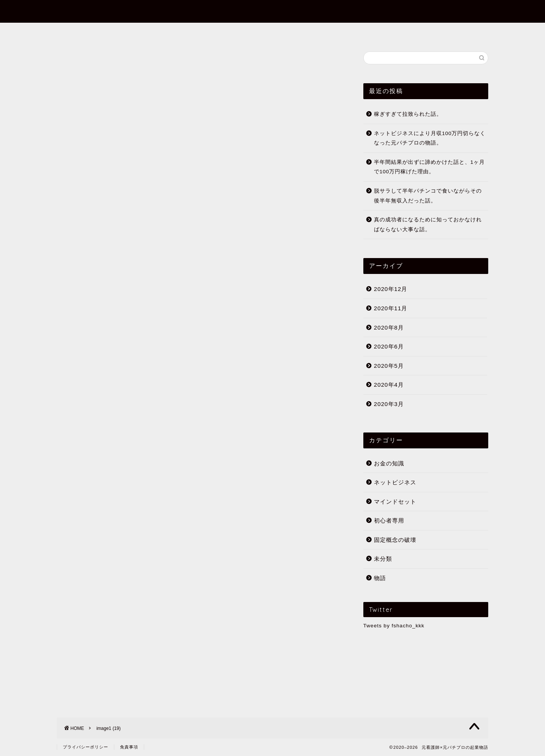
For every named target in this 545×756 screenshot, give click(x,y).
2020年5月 (389, 366)
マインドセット (395, 502)
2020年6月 (389, 346)
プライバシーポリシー (86, 747)
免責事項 (129, 747)
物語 (380, 578)
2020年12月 (391, 289)
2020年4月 (389, 385)
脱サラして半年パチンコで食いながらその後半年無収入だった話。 (428, 196)
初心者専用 (304, 32)
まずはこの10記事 (245, 32)
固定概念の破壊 (395, 540)
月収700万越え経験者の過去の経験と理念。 (181, 496)
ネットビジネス (395, 482)
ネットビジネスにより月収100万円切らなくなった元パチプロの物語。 (430, 138)
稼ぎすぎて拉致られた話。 (408, 114)
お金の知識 (389, 463)
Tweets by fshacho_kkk (394, 626)
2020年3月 (389, 404)
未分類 (383, 559)
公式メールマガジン (365, 32)
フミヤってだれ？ (177, 32)
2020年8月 (389, 327)
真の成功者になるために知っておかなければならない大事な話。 (428, 225)
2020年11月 (391, 308)
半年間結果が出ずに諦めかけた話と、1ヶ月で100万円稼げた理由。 (430, 167)
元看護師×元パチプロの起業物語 (272, 11)
